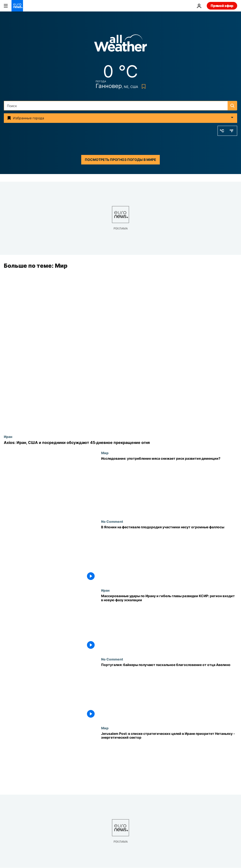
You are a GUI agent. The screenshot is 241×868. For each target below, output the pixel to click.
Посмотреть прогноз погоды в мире (120, 160)
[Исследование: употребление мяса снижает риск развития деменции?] (169, 485)
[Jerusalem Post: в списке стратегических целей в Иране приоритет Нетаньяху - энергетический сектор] (169, 760)
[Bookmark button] (143, 86)
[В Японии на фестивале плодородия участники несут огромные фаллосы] (169, 554)
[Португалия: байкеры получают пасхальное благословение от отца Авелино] (169, 692)
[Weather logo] (120, 45)
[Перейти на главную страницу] (17, 6)
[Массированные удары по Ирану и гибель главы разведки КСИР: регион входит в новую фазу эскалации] (169, 623)
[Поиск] (120, 106)
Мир (105, 453)
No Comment (112, 522)
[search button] (232, 106)
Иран (8, 437)
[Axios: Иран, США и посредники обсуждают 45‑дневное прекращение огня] (120, 443)
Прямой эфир (222, 6)
